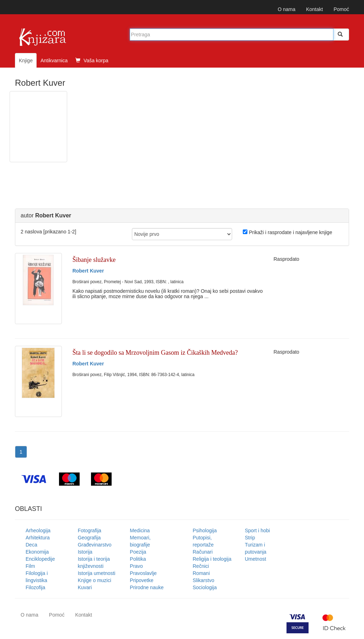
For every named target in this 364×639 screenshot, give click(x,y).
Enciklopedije (40, 559)
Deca (31, 545)
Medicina (140, 530)
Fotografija (90, 530)
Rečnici (201, 566)
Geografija (89, 538)
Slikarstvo (204, 580)
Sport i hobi (258, 530)
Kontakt (314, 9)
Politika (138, 559)
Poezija (138, 552)
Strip (250, 538)
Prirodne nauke (147, 587)
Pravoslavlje (143, 573)
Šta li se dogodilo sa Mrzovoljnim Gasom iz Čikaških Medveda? (155, 353)
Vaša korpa (92, 60)
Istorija (85, 552)
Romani (201, 573)
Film (30, 566)
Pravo (136, 566)
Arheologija (38, 530)
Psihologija (205, 530)
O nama (287, 9)
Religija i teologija (212, 559)
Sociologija (205, 587)
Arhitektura (38, 538)
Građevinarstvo (95, 545)
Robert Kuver (88, 271)
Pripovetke (141, 580)
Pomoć (341, 9)
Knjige (26, 60)
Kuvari (85, 587)
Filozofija (35, 587)
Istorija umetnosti (97, 573)
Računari (203, 552)
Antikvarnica (54, 60)
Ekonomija (37, 552)
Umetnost (256, 559)
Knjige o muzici (95, 580)
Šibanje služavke (94, 260)
